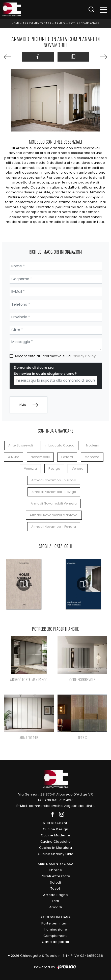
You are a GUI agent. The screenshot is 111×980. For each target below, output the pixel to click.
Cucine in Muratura (56, 848)
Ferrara (67, 457)
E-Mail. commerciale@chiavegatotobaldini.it (56, 806)
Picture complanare (84, 23)
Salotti (55, 882)
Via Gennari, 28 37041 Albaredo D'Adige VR (56, 794)
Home (16, 23)
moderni (93, 445)
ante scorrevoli (21, 445)
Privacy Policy (84, 356)
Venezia (31, 469)
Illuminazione (56, 929)
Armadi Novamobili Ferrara (54, 527)
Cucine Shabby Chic (55, 854)
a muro (14, 457)
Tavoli (56, 889)
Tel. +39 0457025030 (56, 800)
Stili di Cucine (55, 823)
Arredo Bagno (55, 895)
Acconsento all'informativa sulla (55, 356)
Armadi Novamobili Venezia (54, 503)
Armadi (60, 23)
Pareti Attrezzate (56, 876)
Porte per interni (56, 923)
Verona (78, 469)
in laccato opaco (60, 445)
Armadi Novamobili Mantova (54, 515)
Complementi (55, 936)
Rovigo (54, 469)
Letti (55, 901)
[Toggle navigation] (104, 9)
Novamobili (40, 457)
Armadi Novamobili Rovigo (54, 492)
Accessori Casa (55, 917)
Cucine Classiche (56, 842)
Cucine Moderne (55, 835)
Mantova (92, 457)
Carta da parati (55, 942)
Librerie (55, 870)
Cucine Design (56, 829)
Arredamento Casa (37, 23)
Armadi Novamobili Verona (54, 480)
